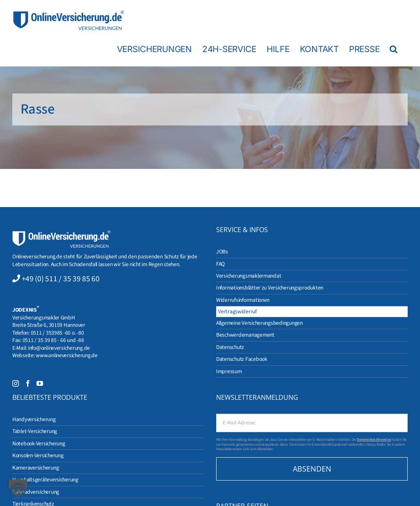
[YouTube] (40, 383)
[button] (394, 49)
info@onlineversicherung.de (59, 348)
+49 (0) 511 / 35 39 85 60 (61, 279)
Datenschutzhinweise (374, 440)
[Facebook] (28, 383)
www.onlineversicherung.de (66, 355)
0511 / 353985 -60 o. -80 (57, 333)
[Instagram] (16, 383)
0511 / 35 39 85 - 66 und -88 (53, 340)
